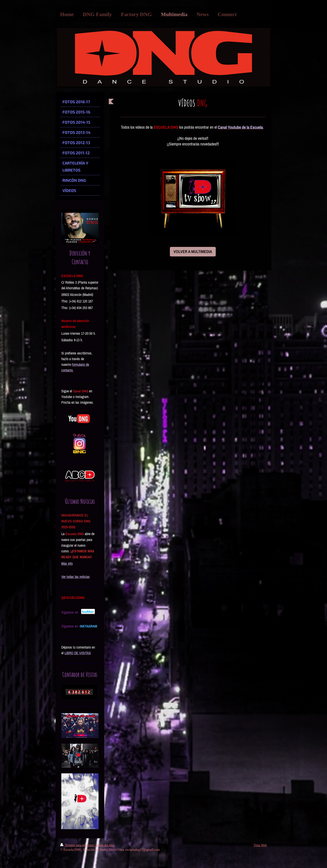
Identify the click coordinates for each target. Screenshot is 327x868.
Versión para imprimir (77, 845)
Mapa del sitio (105, 845)
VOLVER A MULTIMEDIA (193, 252)
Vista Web (260, 845)
